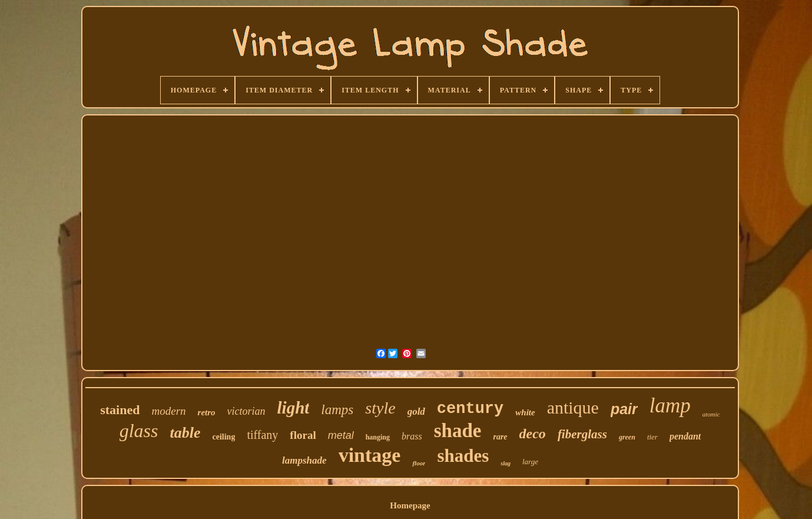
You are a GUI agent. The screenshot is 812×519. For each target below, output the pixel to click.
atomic (711, 414)
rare (500, 437)
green (627, 437)
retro (207, 412)
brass (412, 436)
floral (303, 435)
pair (624, 409)
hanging (378, 437)
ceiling (224, 437)
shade (458, 431)
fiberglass (582, 434)
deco (533, 434)
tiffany (262, 435)
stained (120, 410)
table (185, 433)
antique (573, 407)
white (525, 412)
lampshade (304, 460)
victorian (246, 411)
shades (463, 456)
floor (419, 463)
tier (652, 437)
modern (168, 411)
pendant (685, 436)
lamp (670, 406)
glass (139, 431)
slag (506, 463)
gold (416, 411)
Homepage (410, 505)
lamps (337, 410)
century (470, 409)
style (380, 408)
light (294, 408)
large (530, 462)
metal (341, 435)
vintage (370, 455)
